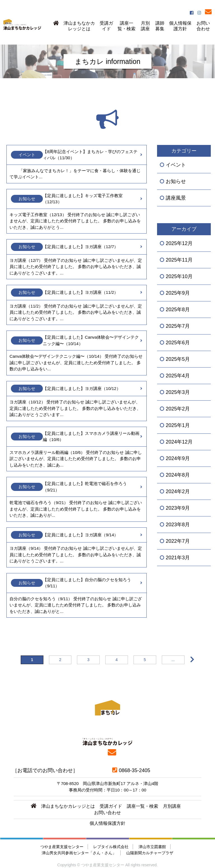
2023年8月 (178, 525)
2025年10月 (179, 276)
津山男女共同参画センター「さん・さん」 (79, 853)
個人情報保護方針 (180, 26)
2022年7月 (178, 541)
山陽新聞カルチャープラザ (150, 853)
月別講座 (145, 26)
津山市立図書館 (152, 847)
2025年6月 (178, 343)
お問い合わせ (203, 26)
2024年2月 (178, 491)
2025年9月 (178, 293)
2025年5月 (178, 359)
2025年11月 (179, 260)
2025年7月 (178, 326)
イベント (176, 165)
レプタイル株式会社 (111, 847)
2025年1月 (178, 425)
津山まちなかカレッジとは (79, 26)
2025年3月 (178, 392)
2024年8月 (178, 475)
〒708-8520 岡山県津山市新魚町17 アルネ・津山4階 (108, 783)
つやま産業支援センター (62, 847)
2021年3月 (178, 558)
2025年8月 (178, 310)
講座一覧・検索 (127, 26)
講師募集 (160, 26)
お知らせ (176, 181)
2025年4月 (178, 376)
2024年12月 (179, 442)
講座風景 (176, 198)
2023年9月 (178, 508)
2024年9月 (178, 458)
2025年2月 (178, 409)
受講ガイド (106, 26)
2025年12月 (179, 243)
